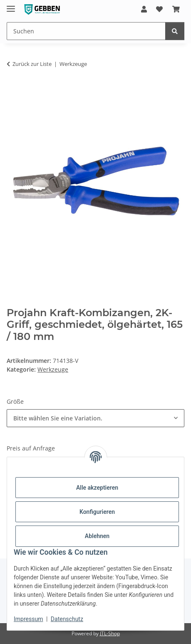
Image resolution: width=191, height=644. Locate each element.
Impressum (28, 619)
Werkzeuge (53, 369)
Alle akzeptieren (97, 488)
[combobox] (95, 418)
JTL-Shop (110, 633)
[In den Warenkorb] (13, 90)
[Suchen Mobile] (86, 31)
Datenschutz (67, 619)
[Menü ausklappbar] (11, 5)
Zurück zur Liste (32, 64)
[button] (144, 9)
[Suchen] (175, 31)
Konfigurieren (97, 512)
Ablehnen (97, 536)
